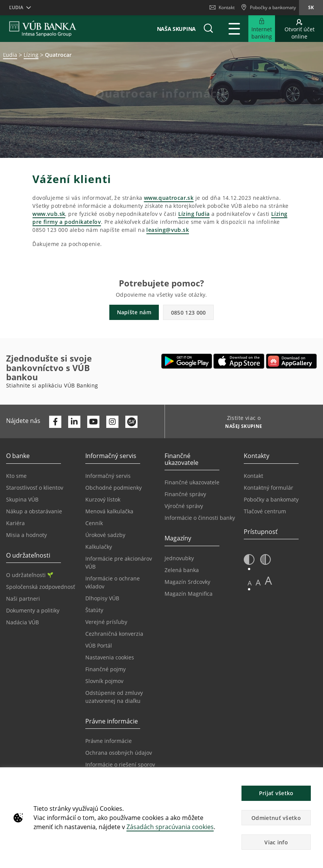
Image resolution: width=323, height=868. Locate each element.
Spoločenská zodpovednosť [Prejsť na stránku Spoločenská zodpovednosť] (41, 587)
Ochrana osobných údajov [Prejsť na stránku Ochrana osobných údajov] (119, 753)
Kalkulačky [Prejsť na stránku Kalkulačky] (99, 547)
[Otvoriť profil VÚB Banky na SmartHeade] (131, 422)
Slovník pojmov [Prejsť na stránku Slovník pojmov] (104, 681)
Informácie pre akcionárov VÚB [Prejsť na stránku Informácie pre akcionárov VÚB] (119, 563)
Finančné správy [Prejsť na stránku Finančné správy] (185, 494)
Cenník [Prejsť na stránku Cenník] (94, 523)
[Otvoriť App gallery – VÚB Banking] (291, 361)
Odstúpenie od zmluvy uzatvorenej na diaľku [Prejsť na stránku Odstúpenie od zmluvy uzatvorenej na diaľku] (114, 697)
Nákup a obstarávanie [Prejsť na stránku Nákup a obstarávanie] (34, 511)
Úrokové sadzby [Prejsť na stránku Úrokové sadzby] (105, 535)
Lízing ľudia (194, 214)
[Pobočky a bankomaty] (268, 8)
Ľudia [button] (16, 7)
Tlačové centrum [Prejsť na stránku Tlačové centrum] (265, 511)
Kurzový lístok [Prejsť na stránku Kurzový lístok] (103, 499)
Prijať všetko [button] (276, 793)
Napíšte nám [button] (134, 312)
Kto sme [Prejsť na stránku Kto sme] (16, 476)
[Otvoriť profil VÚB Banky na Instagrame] (112, 422)
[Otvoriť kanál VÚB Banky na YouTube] (93, 422)
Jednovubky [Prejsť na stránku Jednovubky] (179, 558)
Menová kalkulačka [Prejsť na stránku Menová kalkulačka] (109, 511)
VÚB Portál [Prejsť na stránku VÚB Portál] (99, 645)
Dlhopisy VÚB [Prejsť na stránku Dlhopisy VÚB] (102, 598)
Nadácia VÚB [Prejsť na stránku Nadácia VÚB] (22, 622)
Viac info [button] (276, 842)
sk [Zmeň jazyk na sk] (311, 7)
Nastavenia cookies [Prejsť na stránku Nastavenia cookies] (110, 657)
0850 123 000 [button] (189, 313)
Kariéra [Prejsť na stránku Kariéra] (15, 523)
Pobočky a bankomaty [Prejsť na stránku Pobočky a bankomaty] (271, 499)
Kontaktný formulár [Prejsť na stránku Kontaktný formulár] (269, 488)
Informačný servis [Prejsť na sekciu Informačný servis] (108, 476)
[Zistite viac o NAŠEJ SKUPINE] (241, 427)
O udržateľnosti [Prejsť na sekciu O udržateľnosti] (30, 575)
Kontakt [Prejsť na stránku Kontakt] (253, 476)
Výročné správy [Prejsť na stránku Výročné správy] (184, 506)
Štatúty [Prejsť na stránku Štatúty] (94, 610)
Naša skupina (176, 29)
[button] (208, 29)
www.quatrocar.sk (169, 198)
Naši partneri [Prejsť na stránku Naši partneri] (23, 599)
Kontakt (222, 7)
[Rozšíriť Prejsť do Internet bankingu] (262, 29)
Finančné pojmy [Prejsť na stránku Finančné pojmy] (106, 669)
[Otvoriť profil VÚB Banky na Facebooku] (55, 422)
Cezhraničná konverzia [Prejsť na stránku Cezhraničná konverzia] (114, 634)
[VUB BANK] (43, 29)
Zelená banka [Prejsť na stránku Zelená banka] (182, 570)
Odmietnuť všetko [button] (276, 818)
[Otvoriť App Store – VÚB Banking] (239, 361)
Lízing (31, 55)
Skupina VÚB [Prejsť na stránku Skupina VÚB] (22, 499)
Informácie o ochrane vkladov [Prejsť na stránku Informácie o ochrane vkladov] (113, 582)
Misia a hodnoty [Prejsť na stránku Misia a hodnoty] (26, 535)
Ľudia (10, 55)
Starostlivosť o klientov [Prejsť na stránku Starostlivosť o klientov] (35, 488)
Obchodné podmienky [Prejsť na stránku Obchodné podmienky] (114, 488)
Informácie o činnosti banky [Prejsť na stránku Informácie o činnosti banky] (200, 518)
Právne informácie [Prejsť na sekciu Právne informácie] (109, 741)
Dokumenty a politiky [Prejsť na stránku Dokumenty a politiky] (33, 610)
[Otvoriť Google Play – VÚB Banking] (187, 361)
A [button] (250, 583)
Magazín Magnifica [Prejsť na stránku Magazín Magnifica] (189, 594)
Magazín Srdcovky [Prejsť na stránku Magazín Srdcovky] (187, 582)
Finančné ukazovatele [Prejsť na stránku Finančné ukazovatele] (192, 482)
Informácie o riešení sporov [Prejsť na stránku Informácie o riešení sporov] (120, 764)
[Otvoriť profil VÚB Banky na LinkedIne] (74, 422)
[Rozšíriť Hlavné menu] (234, 29)
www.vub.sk (49, 214)
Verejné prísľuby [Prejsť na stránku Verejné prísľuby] (106, 622)
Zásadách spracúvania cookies (170, 827)
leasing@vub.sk (168, 230)
